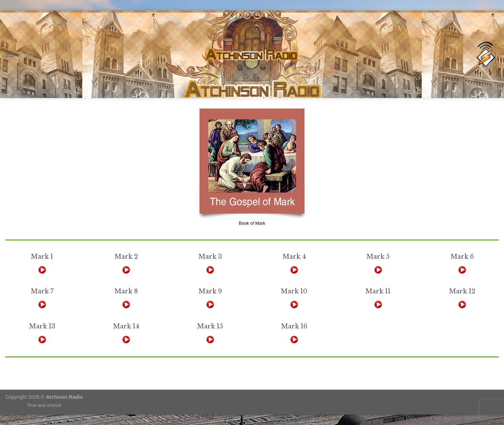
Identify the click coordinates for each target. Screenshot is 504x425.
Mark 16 (294, 326)
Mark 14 (126, 326)
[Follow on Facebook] (21, 54)
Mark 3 (210, 257)
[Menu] (9, 54)
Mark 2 (126, 257)
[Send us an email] (30, 54)
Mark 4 (294, 257)
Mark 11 (378, 291)
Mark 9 (210, 291)
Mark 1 (42, 257)
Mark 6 (462, 257)
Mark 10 (294, 291)
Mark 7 (42, 291)
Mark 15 (210, 326)
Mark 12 (462, 291)
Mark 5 (378, 257)
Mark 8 (126, 291)
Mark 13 (42, 326)
